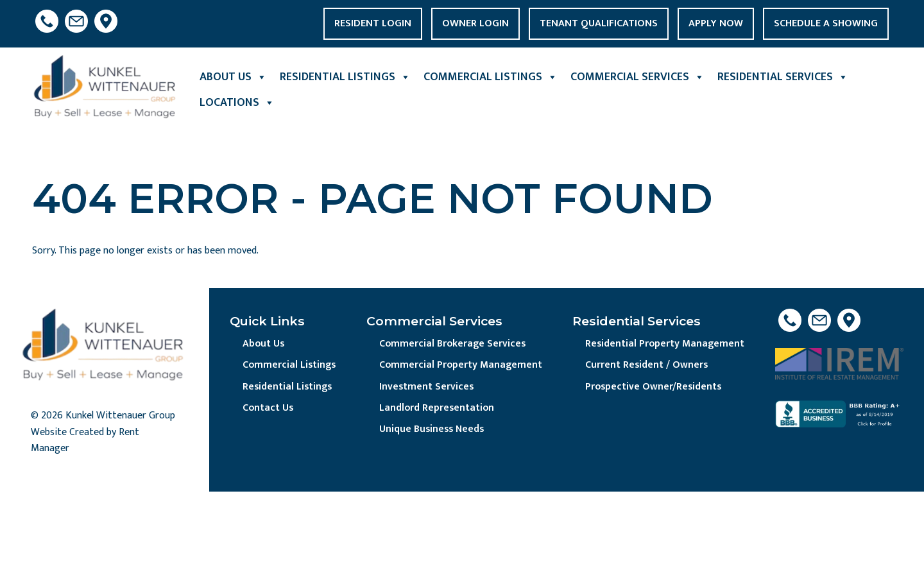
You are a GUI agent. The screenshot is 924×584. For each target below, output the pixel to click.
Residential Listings (345, 77)
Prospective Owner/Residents (655, 387)
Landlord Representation (438, 408)
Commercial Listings (491, 77)
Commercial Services (637, 77)
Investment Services (428, 387)
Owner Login (475, 23)
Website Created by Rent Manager (85, 441)
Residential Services (783, 77)
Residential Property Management (666, 344)
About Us (233, 77)
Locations (237, 103)
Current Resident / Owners (648, 365)
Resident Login (373, 23)
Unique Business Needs (434, 430)
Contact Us (269, 408)
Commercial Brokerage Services (454, 344)
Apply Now (716, 23)
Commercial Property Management (462, 365)
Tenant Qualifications (599, 23)
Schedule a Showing (826, 23)
